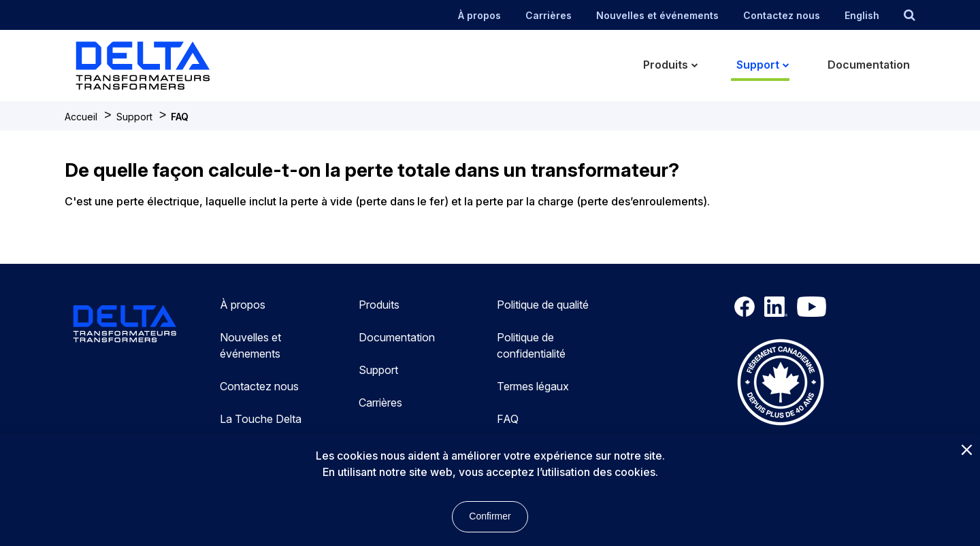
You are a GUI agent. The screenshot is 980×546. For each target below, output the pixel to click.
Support (134, 117)
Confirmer (490, 516)
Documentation (397, 337)
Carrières (549, 15)
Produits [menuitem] (666, 65)
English (862, 15)
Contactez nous (782, 15)
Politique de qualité (543, 305)
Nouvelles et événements (657, 15)
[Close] (966, 451)
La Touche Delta (261, 419)
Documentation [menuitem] (869, 65)
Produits (379, 305)
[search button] (910, 15)
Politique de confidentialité (531, 345)
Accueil (81, 117)
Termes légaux (533, 386)
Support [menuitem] (758, 65)
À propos (479, 15)
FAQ (180, 117)
